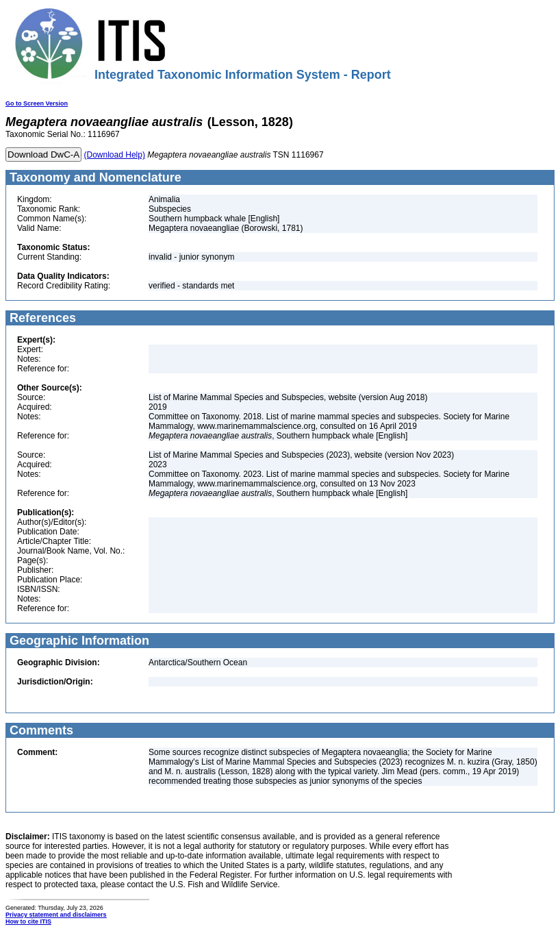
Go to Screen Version (37, 103)
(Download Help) (115, 155)
